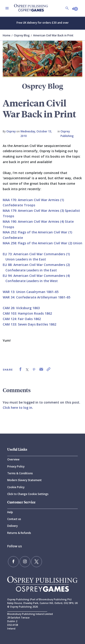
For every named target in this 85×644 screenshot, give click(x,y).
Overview (13, 459)
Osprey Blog (22, 35)
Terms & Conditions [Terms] (20, 473)
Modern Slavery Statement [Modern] (24, 480)
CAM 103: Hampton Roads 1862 (27, 313)
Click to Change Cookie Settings (28, 494)
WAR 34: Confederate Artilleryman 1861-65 (36, 297)
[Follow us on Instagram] (25, 562)
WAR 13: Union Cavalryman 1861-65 (31, 292)
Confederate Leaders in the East (31, 270)
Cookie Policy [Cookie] (16, 487)
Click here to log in (17, 408)
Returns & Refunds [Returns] (19, 533)
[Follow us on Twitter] (36, 562)
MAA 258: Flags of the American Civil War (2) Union (42, 243)
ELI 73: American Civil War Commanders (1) (36, 254)
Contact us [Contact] (14, 519)
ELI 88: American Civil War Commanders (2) (36, 265)
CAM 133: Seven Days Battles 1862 (29, 324)
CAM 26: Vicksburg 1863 (21, 308)
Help (10, 512)
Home (7, 35)
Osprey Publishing (67, 134)
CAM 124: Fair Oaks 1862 (22, 319)
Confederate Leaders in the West (32, 281)
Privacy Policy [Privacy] (16, 466)
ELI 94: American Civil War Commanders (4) (36, 276)
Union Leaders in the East (26, 259)
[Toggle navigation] (7, 8)
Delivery (12, 526)
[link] (20, 369)
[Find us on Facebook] (13, 562)
